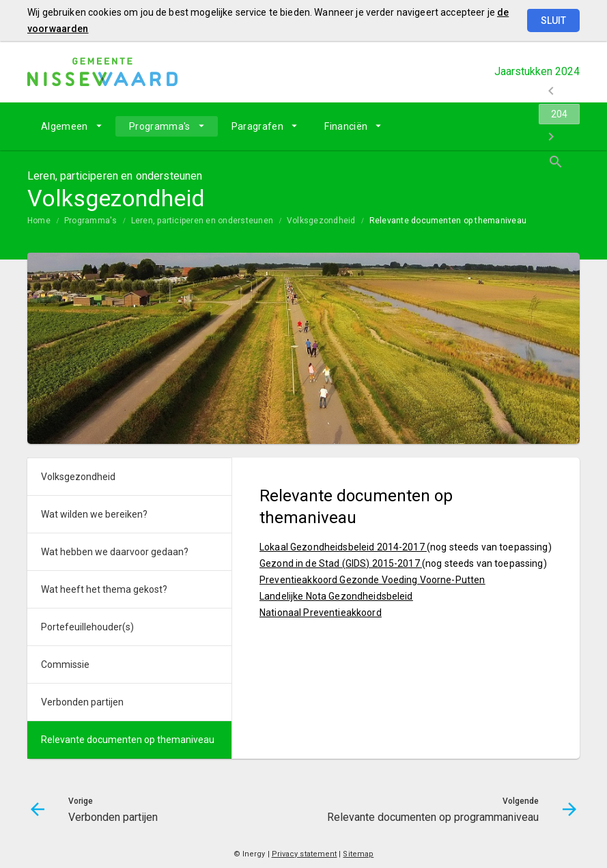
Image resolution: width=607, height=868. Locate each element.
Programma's (160, 126)
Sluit (553, 20)
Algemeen (65, 126)
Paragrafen (258, 126)
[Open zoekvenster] (564, 126)
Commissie (65, 664)
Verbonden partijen (82, 702)
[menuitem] (71, 126)
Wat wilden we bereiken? (94, 514)
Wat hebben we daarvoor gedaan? (115, 552)
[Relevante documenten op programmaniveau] (534, 126)
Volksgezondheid (321, 221)
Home (39, 221)
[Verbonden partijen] (462, 126)
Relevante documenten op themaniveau (448, 221)
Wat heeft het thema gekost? (104, 589)
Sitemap (358, 854)
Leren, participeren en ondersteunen (202, 221)
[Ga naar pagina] (498, 126)
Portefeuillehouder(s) (87, 627)
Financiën (346, 126)
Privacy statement (305, 854)
